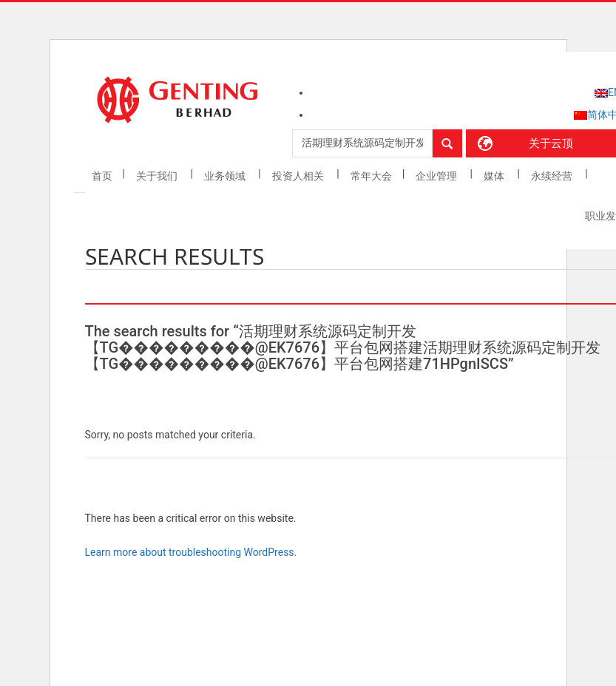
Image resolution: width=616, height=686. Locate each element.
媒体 (495, 176)
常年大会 (371, 176)
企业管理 (437, 176)
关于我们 (158, 176)
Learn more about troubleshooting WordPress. (191, 552)
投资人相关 (299, 176)
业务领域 (226, 176)
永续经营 (553, 176)
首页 (102, 176)
